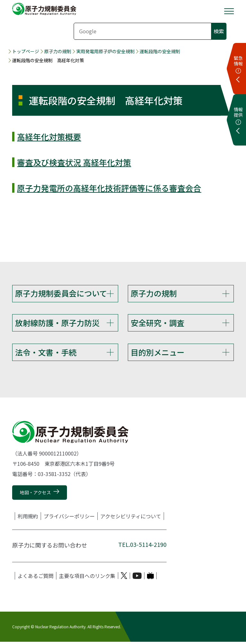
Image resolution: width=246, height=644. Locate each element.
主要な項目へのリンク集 (87, 578)
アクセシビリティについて (131, 518)
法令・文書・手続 (46, 353)
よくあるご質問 (36, 578)
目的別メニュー (158, 353)
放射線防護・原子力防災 (57, 323)
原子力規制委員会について (61, 293)
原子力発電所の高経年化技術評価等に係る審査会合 (109, 188)
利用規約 (28, 518)
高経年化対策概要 (49, 137)
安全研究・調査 (158, 323)
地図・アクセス (35, 494)
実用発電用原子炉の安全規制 (105, 51)
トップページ (26, 51)
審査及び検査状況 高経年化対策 (74, 162)
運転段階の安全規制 (160, 51)
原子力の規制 (58, 51)
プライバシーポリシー (69, 518)
